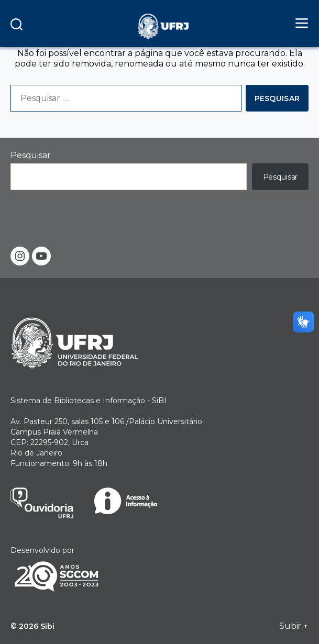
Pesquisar (31, 155)
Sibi (47, 626)
